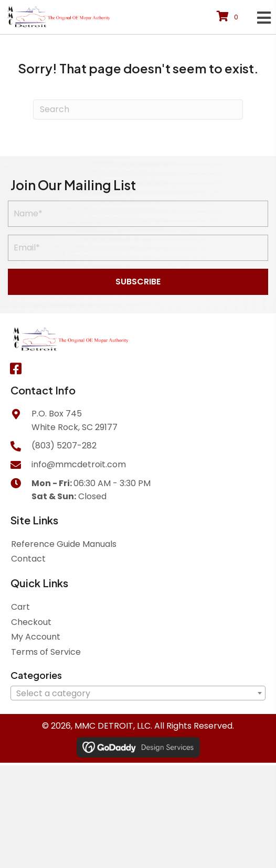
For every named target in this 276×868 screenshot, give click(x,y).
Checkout (31, 622)
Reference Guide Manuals (64, 544)
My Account (36, 637)
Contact (28, 559)
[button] (138, 282)
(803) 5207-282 (64, 446)
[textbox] (138, 694)
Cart (20, 607)
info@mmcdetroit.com (79, 464)
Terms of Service (46, 652)
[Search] (138, 109)
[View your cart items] (229, 17)
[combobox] (138, 693)
